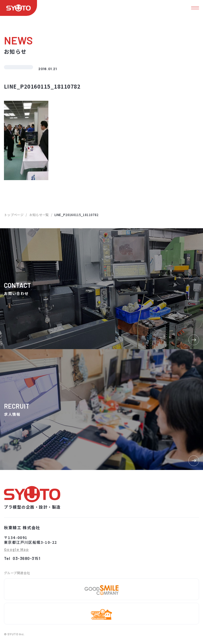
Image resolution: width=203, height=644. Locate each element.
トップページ (14, 215)
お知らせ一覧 (39, 215)
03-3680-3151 (26, 558)
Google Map (16, 550)
